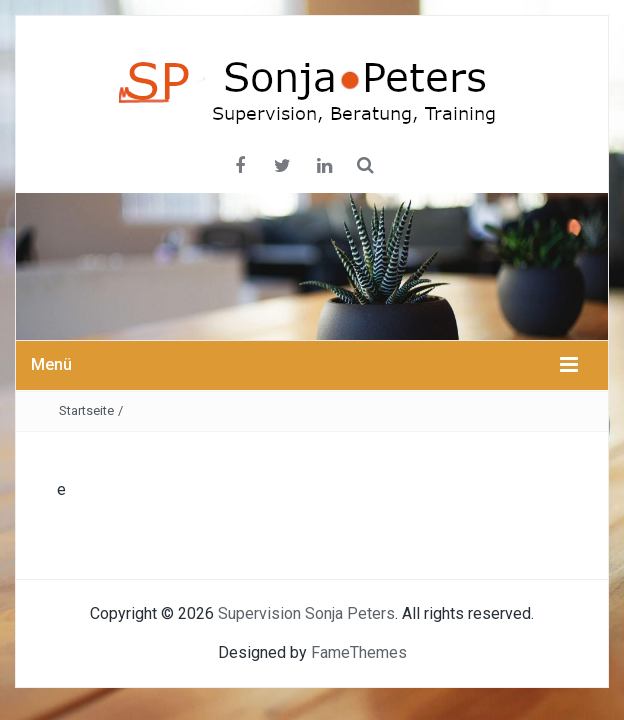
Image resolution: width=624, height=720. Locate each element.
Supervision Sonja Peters (306, 613)
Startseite (86, 410)
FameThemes (359, 652)
